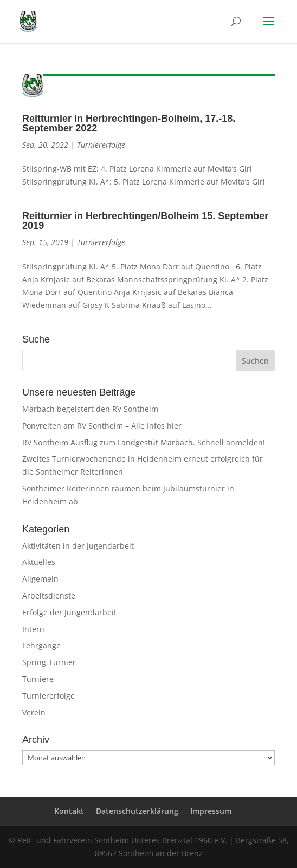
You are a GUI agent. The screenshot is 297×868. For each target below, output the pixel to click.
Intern (33, 629)
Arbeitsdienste (49, 596)
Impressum (211, 811)
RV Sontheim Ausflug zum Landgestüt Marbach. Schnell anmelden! (144, 442)
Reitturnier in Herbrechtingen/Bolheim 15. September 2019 (145, 221)
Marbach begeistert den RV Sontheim (90, 409)
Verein (34, 712)
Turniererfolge (101, 145)
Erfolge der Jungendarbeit (69, 612)
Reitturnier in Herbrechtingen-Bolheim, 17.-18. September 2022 (129, 123)
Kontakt (69, 811)
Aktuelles (39, 562)
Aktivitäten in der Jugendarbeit (78, 546)
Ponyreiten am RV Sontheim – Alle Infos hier (102, 426)
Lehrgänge (41, 645)
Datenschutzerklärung (137, 811)
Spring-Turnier (49, 662)
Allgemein (40, 579)
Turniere (38, 679)
